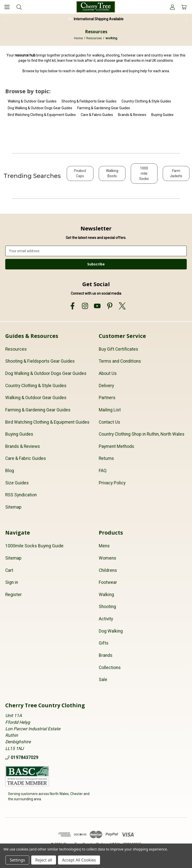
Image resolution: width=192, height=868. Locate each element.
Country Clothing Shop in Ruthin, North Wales (142, 434)
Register (13, 595)
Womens (107, 558)
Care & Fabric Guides (97, 115)
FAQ (103, 471)
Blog (10, 471)
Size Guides (17, 483)
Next (187, 19)
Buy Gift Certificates (118, 349)
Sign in (12, 582)
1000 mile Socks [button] (144, 173)
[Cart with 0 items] (184, 7)
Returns (106, 458)
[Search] (19, 7)
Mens (104, 546)
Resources (16, 349)
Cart (9, 570)
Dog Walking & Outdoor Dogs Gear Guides (40, 108)
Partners (107, 398)
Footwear (108, 582)
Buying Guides (162, 115)
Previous (5, 19)
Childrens (108, 570)
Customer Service (122, 336)
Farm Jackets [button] (176, 173)
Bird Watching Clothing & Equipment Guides (42, 115)
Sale (103, 680)
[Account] (172, 7)
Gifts (104, 643)
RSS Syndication (21, 495)
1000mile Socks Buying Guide (34, 546)
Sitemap (13, 507)
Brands (106, 655)
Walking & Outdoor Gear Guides (32, 101)
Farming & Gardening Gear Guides (104, 108)
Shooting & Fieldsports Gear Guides (89, 101)
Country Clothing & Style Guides (146, 101)
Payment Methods (116, 446)
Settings (17, 860)
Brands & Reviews (132, 115)
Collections (110, 668)
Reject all (44, 860)
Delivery (106, 386)
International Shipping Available (99, 19)
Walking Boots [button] (112, 173)
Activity (106, 619)
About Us (108, 373)
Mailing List (110, 410)
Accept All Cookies (79, 860)
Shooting (107, 607)
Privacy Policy (112, 483)
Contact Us (109, 422)
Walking (106, 595)
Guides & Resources (32, 336)
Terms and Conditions (120, 361)
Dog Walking (111, 631)
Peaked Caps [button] (80, 173)
